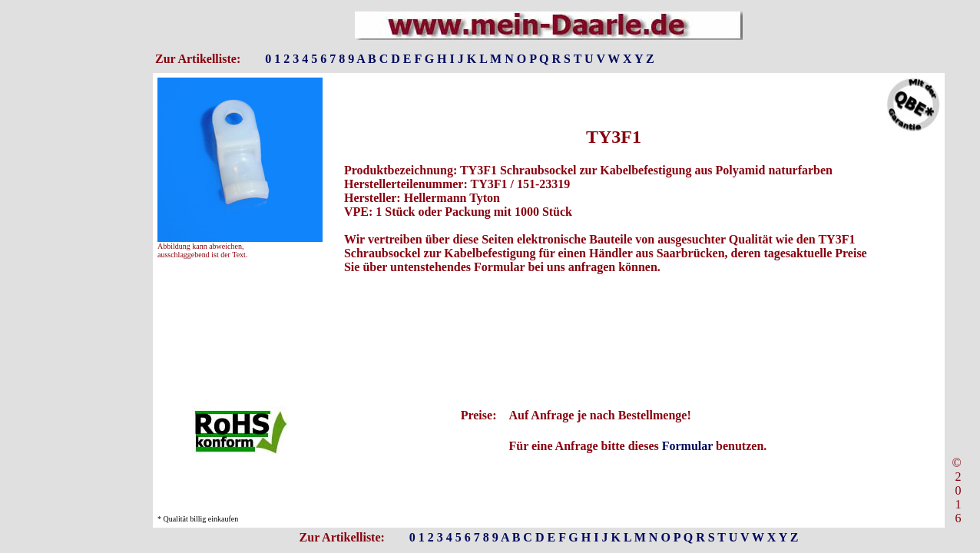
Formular (687, 446)
